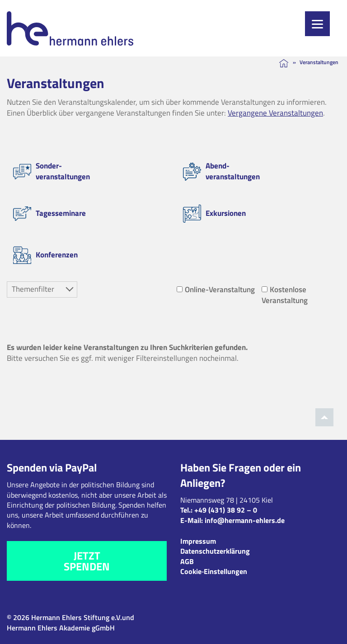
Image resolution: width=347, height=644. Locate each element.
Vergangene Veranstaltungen (275, 113)
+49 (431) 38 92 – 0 (226, 510)
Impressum (198, 541)
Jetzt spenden (87, 561)
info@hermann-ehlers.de (245, 520)
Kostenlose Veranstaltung (285, 295)
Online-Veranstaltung (216, 289)
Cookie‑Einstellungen (214, 571)
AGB (187, 561)
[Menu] (317, 24)
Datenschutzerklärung (215, 551)
